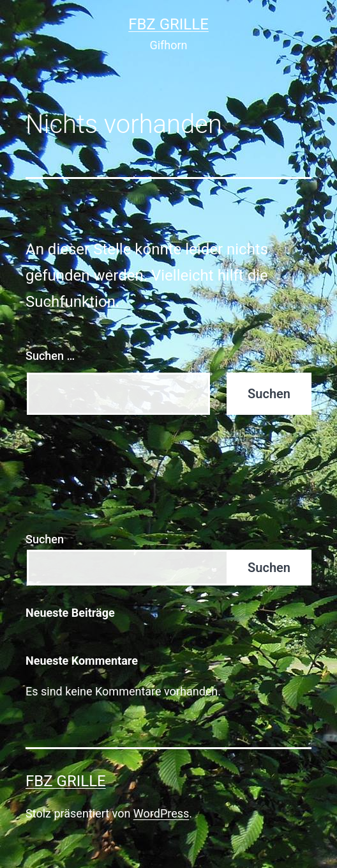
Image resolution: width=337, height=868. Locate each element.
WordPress (161, 813)
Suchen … (50, 356)
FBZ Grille (168, 24)
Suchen (45, 539)
